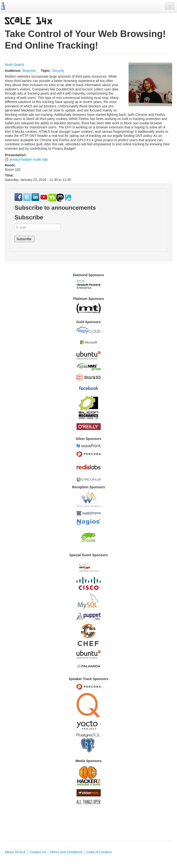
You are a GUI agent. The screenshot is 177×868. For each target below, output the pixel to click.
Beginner (29, 71)
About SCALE (15, 852)
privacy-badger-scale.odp (29, 159)
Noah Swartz (15, 65)
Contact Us (38, 852)
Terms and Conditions (66, 852)
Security (58, 71)
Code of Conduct (99, 852)
